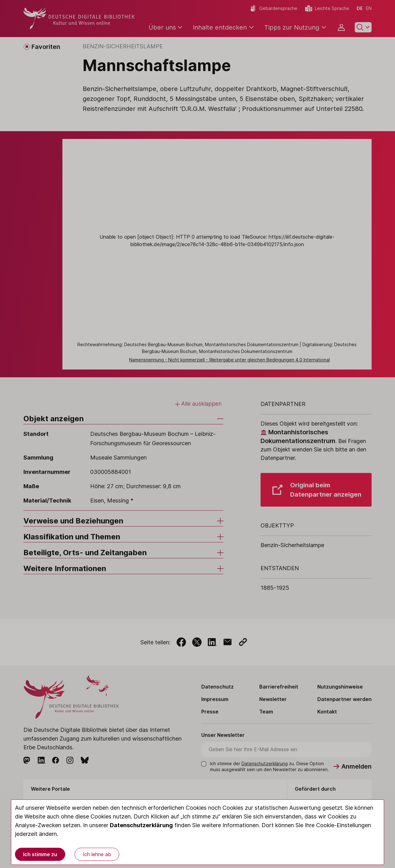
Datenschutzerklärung (141, 825)
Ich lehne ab (97, 854)
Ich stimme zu (40, 854)
